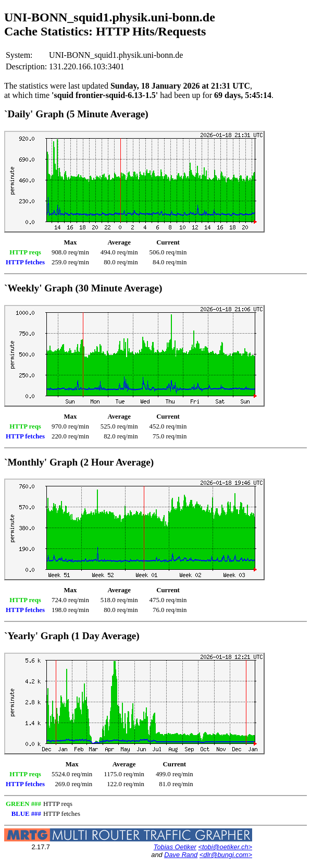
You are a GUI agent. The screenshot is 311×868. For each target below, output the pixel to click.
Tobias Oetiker (175, 847)
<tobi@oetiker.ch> (225, 847)
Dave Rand (181, 855)
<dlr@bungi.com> (226, 855)
